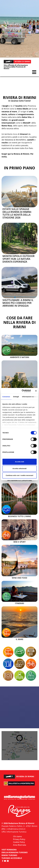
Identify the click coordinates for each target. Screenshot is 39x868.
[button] (3, 29)
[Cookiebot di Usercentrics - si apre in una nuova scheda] (23, 391)
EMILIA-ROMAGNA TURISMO (15, 852)
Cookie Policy (19, 842)
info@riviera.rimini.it (16, 829)
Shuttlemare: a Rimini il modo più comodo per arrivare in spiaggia (18, 303)
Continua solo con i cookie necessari (19, 475)
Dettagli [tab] (16, 397)
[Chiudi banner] (36, 391)
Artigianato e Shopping (20, 480)
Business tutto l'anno (20, 516)
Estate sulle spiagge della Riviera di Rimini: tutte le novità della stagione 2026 (17, 213)
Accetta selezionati (19, 468)
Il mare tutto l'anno (19, 27)
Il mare (20, 639)
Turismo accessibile (12, 858)
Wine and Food (19, 578)
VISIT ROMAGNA (9, 850)
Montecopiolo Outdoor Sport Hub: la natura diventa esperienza (19, 259)
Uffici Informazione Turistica (14, 832)
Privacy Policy (19, 839)
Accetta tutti (19, 462)
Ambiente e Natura (20, 357)
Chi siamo (17, 836)
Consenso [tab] (6, 397)
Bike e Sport (20, 542)
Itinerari (20, 603)
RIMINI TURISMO (9, 855)
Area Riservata (20, 845)
